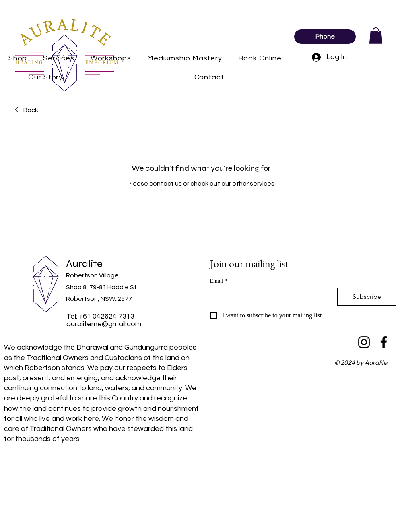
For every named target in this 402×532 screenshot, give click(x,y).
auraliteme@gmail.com (104, 324)
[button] (376, 36)
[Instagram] (364, 342)
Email (219, 281)
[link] (25, 110)
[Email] (269, 296)
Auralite (84, 264)
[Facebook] (384, 342)
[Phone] (325, 37)
